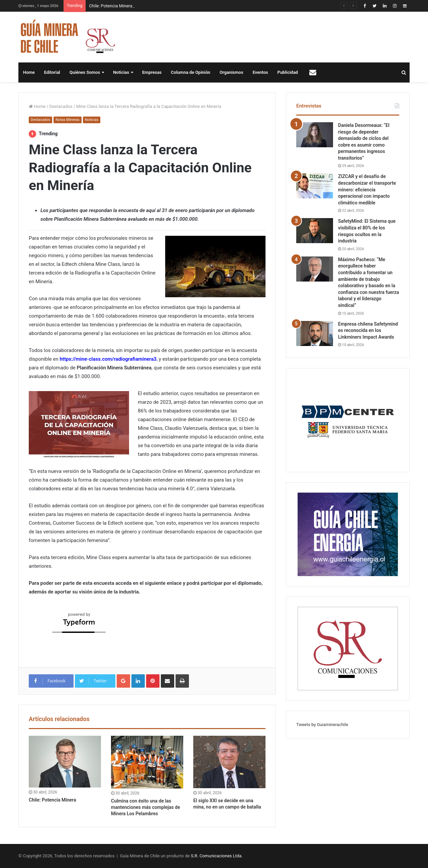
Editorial (52, 72)
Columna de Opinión (191, 72)
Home (29, 72)
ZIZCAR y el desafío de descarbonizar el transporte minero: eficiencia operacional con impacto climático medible (367, 189)
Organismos (232, 72)
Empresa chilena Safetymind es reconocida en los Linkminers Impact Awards (368, 330)
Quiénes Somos (85, 72)
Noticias (121, 72)
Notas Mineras (67, 120)
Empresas (152, 72)
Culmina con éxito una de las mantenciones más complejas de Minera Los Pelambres (145, 807)
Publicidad (288, 72)
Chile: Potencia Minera (111, 6)
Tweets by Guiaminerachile (322, 725)
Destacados (61, 106)
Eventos (260, 72)
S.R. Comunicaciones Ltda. (217, 856)
